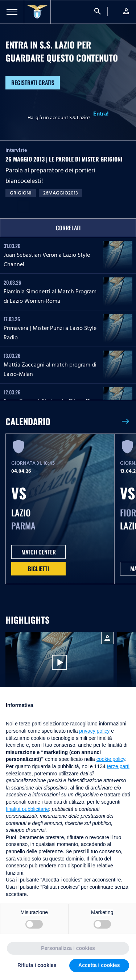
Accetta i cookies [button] (99, 965)
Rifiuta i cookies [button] (37, 965)
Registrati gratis (33, 83)
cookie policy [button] (111, 759)
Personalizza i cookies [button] (68, 948)
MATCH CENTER (39, 552)
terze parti (118, 766)
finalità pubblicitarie (27, 809)
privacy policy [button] (94, 731)
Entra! (101, 114)
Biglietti (38, 569)
